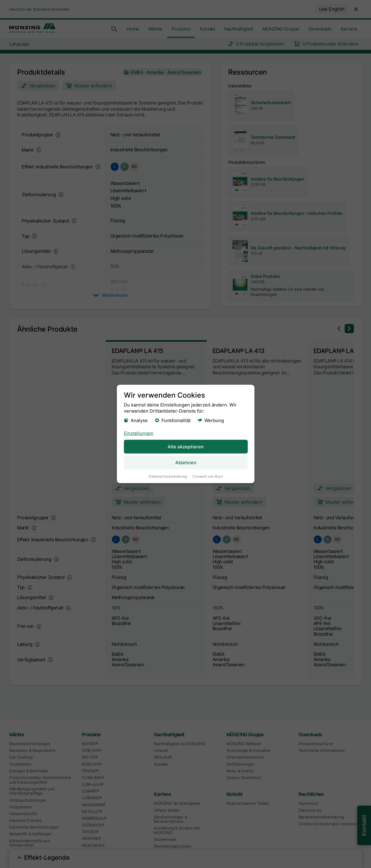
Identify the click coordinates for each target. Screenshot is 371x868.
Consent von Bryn (207, 476)
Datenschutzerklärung (167, 476)
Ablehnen (185, 463)
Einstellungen (138, 433)
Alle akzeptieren (186, 446)
